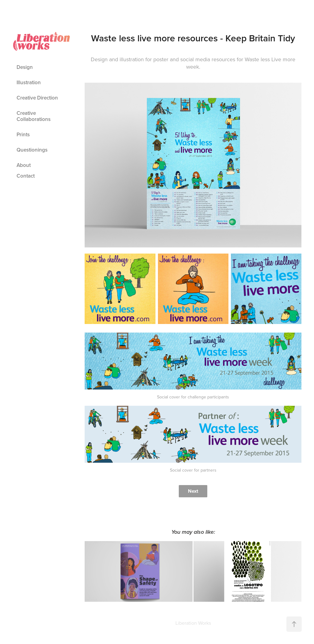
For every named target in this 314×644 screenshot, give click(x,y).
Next (193, 491)
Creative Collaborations (34, 116)
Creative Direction (37, 98)
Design (25, 67)
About (24, 165)
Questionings (32, 150)
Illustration (29, 82)
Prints (23, 134)
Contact (26, 176)
